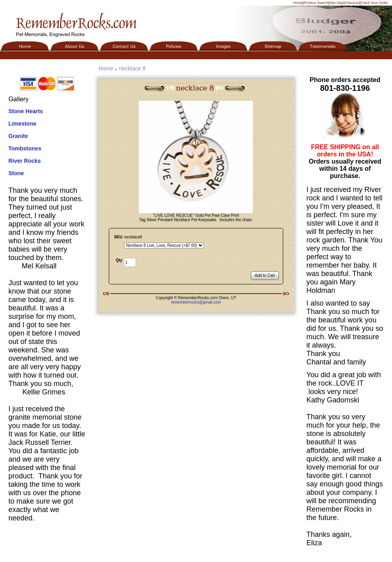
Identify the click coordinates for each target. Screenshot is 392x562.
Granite (18, 136)
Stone (16, 173)
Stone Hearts (26, 111)
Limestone (22, 124)
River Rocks (25, 161)
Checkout (352, 3)
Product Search (316, 3)
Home (298, 3)
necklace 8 (132, 68)
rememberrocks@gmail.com (196, 302)
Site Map (337, 3)
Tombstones (25, 148)
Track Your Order (374, 3)
